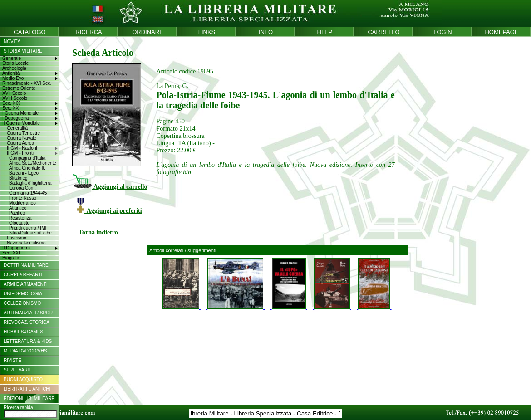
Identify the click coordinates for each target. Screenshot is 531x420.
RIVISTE (12, 360)
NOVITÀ (12, 42)
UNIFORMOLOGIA (23, 294)
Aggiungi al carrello (110, 187)
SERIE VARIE (18, 370)
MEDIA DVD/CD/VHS (25, 351)
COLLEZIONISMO (22, 303)
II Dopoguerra (16, 248)
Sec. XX (10, 108)
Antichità (11, 73)
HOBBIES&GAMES (23, 332)
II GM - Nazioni (22, 148)
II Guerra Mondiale (21, 123)
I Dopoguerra (15, 118)
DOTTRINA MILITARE (26, 265)
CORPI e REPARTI (23, 275)
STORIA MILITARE (23, 51)
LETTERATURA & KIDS (28, 341)
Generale (12, 58)
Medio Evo (13, 78)
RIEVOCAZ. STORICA (27, 322)
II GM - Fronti (20, 153)
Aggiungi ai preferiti (110, 211)
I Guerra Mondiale (20, 113)
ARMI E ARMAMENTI (26, 284)
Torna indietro (98, 232)
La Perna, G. (172, 86)
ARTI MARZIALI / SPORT (29, 313)
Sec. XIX (11, 103)
